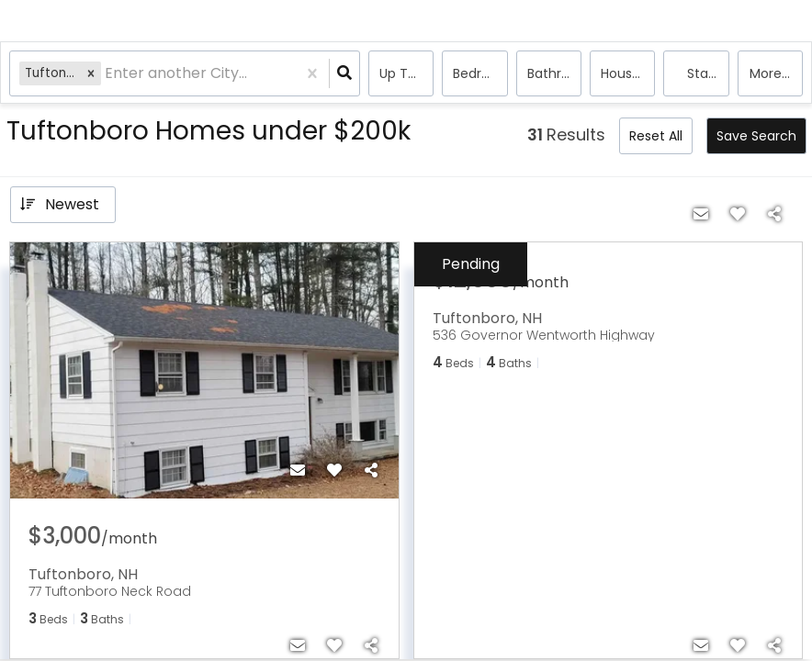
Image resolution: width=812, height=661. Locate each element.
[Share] (371, 471)
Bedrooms (480, 73)
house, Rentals (628, 73)
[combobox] (107, 74)
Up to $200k (406, 73)
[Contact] (298, 471)
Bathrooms (554, 73)
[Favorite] (334, 471)
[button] (91, 73)
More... (770, 73)
